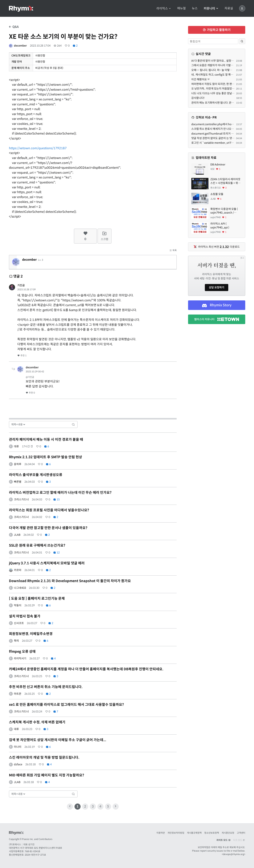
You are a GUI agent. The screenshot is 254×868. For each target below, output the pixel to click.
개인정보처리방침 (176, 833)
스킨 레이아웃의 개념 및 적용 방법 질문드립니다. (44, 757)
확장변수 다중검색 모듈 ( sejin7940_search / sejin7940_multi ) (224, 211)
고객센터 (241, 833)
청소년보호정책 (212, 833)
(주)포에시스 (15, 844)
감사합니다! (198, 98)
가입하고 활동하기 (217, 30)
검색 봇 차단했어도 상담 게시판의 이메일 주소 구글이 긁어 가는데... (58, 740)
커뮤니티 (211, 8)
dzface (18, 764)
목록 (173, 250)
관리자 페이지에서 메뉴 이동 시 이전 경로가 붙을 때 (46, 440)
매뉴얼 (181, 8)
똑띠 (16, 641)
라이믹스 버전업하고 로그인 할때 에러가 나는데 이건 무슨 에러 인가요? (60, 493)
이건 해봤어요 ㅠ (201, 79)
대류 (16, 446)
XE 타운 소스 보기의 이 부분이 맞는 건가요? (63, 37)
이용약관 (161, 833)
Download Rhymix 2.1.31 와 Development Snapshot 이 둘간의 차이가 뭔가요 (70, 581)
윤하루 (18, 464)
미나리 (18, 747)
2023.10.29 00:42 (35, 371)
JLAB (17, 535)
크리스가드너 (21, 499)
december (20, 46)
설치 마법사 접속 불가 (25, 616)
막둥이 (18, 605)
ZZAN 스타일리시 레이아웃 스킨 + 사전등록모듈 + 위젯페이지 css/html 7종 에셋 (225, 181)
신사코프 (19, 623)
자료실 (229, 8)
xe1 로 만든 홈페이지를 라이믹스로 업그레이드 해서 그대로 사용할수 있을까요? (66, 705)
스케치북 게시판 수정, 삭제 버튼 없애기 (37, 722)
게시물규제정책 (194, 833)
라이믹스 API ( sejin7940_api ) (220, 226)
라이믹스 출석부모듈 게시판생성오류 (36, 475)
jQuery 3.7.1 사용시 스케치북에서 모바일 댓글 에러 (47, 563)
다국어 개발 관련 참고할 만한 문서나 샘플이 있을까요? (48, 528)
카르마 (18, 570)
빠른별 (18, 482)
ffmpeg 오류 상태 (22, 652)
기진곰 (21, 285)
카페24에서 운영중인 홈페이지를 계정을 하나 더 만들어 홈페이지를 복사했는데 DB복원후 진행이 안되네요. (86, 669)
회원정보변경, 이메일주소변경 (31, 634)
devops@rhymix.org (234, 854)
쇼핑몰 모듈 (217, 194)
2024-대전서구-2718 (35, 855)
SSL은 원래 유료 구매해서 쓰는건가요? (37, 545)
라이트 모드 (224, 840)
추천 (22, 355)
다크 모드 (239, 840)
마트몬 (18, 694)
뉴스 (195, 8)
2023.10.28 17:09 (26, 289)
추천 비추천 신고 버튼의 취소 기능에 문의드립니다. (46, 687)
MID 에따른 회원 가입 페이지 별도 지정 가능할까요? (46, 775)
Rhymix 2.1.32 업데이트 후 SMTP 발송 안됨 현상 (46, 457)
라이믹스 (164, 8)
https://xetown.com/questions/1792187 (38, 148)
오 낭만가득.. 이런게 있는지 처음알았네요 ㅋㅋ (217, 89)
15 (56, 499)
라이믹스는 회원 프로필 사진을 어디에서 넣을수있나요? (49, 510)
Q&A (14, 27)
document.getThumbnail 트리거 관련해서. (216, 134)
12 (56, 553)
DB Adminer (218, 165)
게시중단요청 (228, 833)
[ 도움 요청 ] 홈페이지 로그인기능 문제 (37, 599)
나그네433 (20, 588)
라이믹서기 (20, 658)
